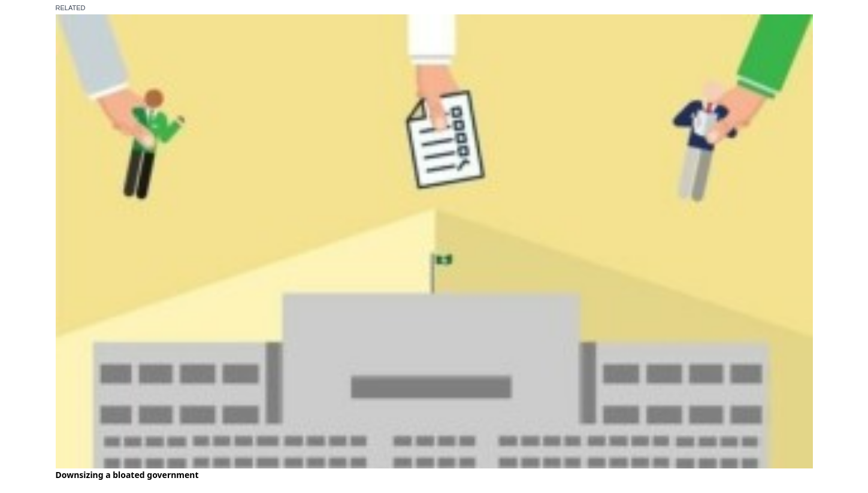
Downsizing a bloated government (127, 475)
